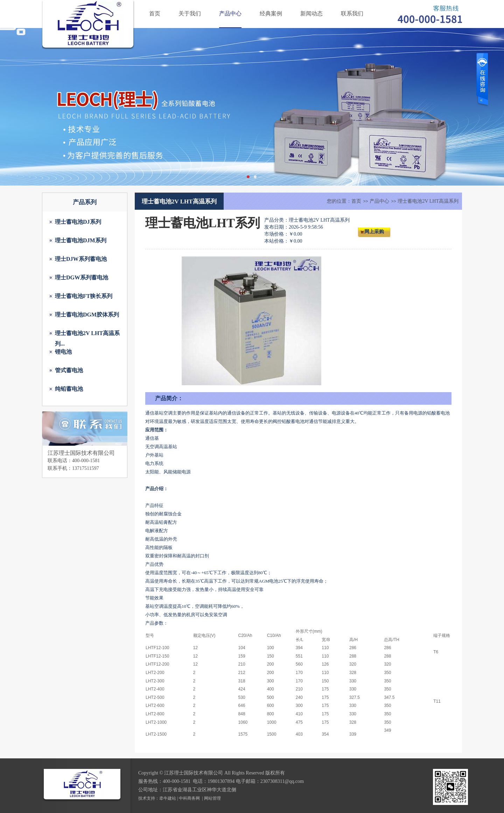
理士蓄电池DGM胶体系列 (87, 315)
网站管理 (212, 798)
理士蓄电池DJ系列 (78, 222)
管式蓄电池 (69, 370)
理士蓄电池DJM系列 (81, 240)
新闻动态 (311, 13)
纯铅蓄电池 (69, 389)
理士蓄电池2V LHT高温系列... (87, 334)
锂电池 (63, 352)
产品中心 (230, 13)
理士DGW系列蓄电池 (82, 277)
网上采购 (374, 232)
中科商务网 (189, 798)
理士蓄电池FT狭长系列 (84, 296)
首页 (155, 13)
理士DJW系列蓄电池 (81, 259)
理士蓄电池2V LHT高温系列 (428, 201)
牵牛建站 (168, 798)
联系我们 (352, 13)
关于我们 (190, 13)
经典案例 (271, 13)
